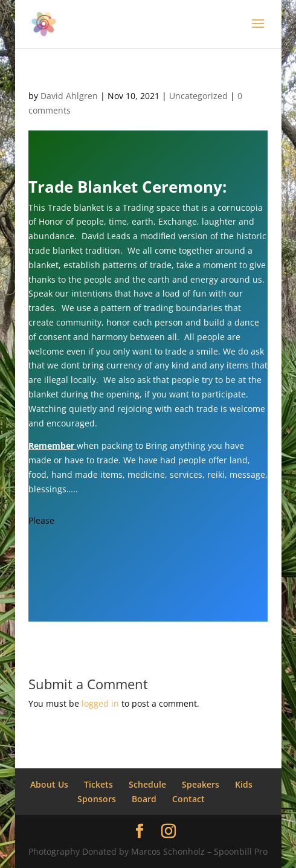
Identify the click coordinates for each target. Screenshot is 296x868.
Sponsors (97, 799)
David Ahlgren (69, 96)
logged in (100, 703)
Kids (244, 784)
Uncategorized (198, 96)
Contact (188, 799)
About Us (49, 784)
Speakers (201, 784)
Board (144, 799)
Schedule (147, 784)
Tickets (98, 784)
